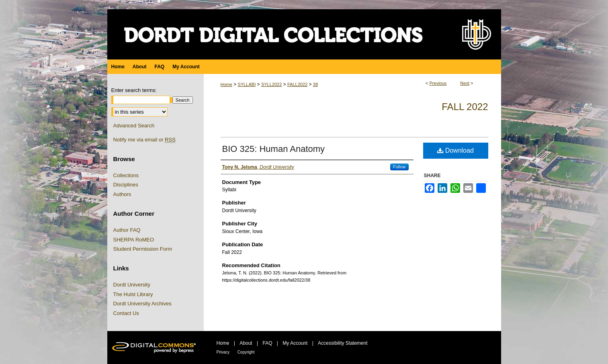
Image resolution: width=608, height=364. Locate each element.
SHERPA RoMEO (134, 240)
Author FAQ (127, 230)
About (246, 343)
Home (226, 84)
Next (465, 83)
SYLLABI (247, 84)
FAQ (267, 343)
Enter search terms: (134, 90)
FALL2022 (297, 84)
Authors (122, 194)
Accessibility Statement (343, 343)
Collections (126, 175)
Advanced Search (134, 126)
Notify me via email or (144, 140)
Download (455, 150)
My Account (295, 343)
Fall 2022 (465, 107)
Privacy (223, 352)
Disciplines (126, 185)
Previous (438, 83)
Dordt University (132, 285)
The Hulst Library (133, 294)
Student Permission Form (143, 249)
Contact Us (126, 313)
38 (315, 84)
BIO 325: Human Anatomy (274, 149)
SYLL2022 (271, 84)
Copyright (246, 352)
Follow (399, 167)
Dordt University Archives (142, 304)
